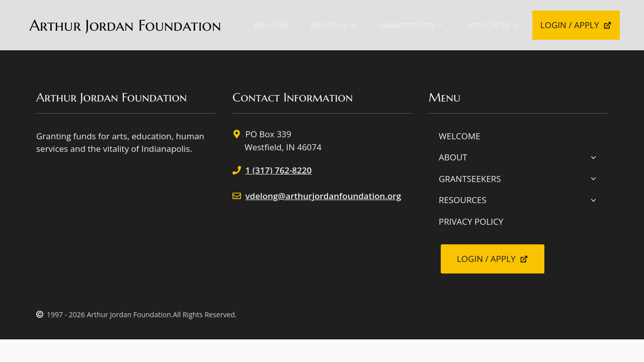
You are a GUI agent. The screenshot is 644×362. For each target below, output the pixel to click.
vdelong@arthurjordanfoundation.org (324, 196)
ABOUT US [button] (335, 25)
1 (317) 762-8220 (279, 170)
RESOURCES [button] (495, 25)
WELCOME (272, 25)
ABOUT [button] (518, 157)
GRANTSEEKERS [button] (414, 25)
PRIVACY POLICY (471, 221)
